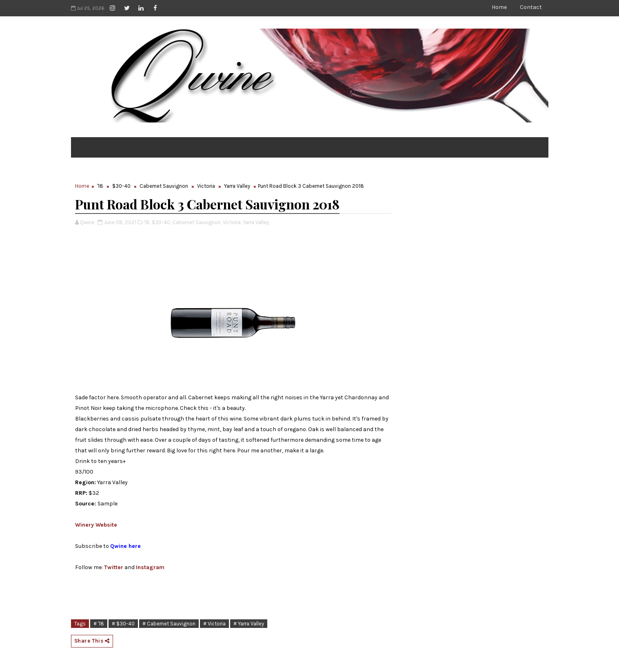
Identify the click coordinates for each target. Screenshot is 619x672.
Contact (531, 7)
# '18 (99, 624)
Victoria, (232, 222)
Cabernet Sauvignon (164, 186)
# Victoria (214, 624)
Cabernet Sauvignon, (197, 222)
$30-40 (121, 186)
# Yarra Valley (249, 624)
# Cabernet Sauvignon (169, 624)
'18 (100, 186)
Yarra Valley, (256, 222)
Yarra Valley (237, 186)
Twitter (114, 567)
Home (499, 7)
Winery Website (96, 525)
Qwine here (125, 546)
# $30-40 (123, 624)
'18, (147, 222)
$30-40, (161, 222)
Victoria (206, 186)
